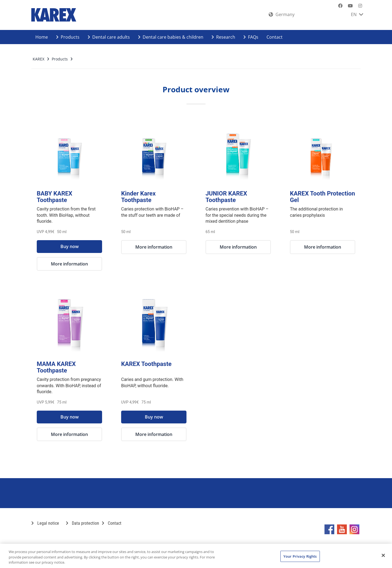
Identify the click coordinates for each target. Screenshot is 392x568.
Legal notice (45, 523)
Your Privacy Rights (300, 556)
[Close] (383, 555)
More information (69, 264)
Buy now (70, 246)
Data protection (82, 523)
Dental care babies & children (171, 37)
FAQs (251, 37)
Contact (275, 37)
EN (357, 14)
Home (42, 37)
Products (68, 37)
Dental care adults (109, 37)
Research (223, 37)
